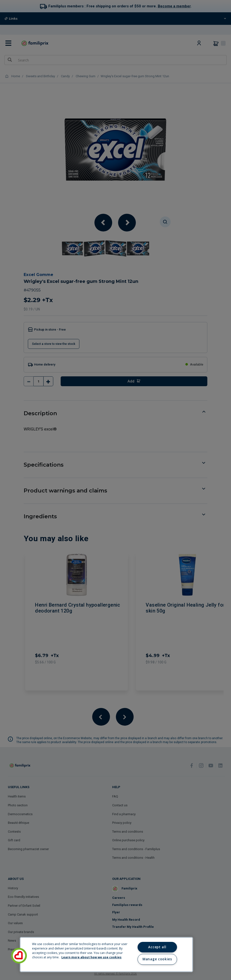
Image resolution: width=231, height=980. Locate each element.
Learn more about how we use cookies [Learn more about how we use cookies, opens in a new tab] (91, 957)
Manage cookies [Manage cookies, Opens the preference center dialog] (157, 959)
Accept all (157, 947)
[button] (19, 956)
